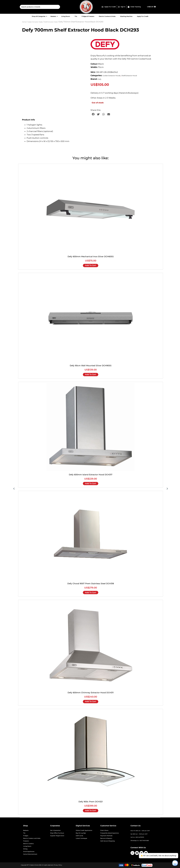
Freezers (26, 841)
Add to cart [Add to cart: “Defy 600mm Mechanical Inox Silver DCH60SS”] (91, 265)
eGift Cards (79, 836)
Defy (99, 79)
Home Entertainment (30, 854)
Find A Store (104, 830)
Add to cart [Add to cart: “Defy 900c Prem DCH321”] (91, 810)
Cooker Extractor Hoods (35, 22)
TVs (24, 833)
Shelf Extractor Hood (51, 22)
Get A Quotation (55, 830)
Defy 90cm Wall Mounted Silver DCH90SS (91, 366)
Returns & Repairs (106, 838)
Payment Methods (106, 836)
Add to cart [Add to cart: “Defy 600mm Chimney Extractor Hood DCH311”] (91, 701)
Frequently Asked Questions (110, 833)
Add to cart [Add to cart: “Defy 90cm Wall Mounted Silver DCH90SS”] (91, 374)
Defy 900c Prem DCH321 (91, 802)
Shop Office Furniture (57, 833)
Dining (25, 849)
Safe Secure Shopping (108, 841)
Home (24, 22)
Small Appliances (29, 852)
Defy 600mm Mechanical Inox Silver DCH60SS (91, 257)
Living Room (27, 846)
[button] (93, 114)
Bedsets (26, 830)
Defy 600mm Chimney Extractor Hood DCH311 (91, 693)
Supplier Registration (57, 836)
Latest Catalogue (81, 838)
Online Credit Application (84, 830)
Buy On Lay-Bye (81, 833)
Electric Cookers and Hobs (32, 838)
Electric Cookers (28, 844)
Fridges (26, 836)
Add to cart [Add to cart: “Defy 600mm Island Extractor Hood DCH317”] (91, 483)
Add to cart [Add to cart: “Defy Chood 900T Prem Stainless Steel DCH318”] (91, 593)
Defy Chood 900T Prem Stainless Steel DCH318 (91, 584)
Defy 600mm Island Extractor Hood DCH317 (91, 475)
